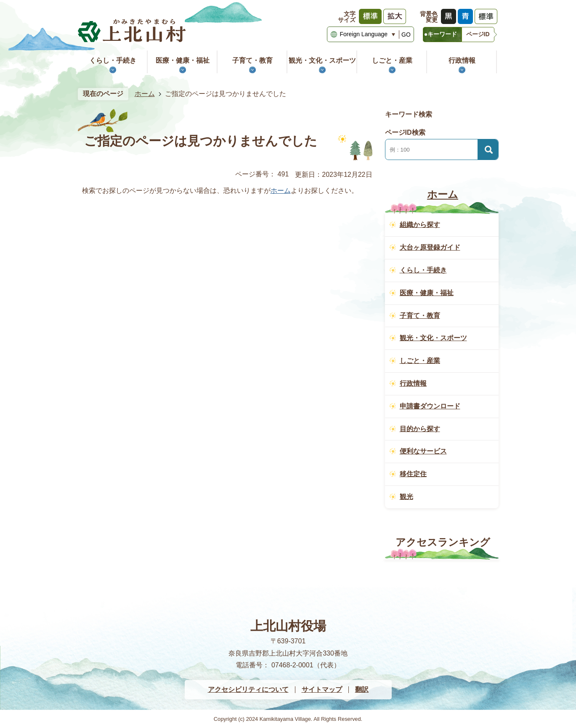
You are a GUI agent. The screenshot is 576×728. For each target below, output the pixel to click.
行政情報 (462, 60)
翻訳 (362, 689)
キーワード (442, 34)
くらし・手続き (113, 60)
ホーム (145, 94)
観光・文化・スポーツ (322, 60)
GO (406, 35)
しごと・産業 (392, 60)
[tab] (442, 35)
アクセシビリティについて (248, 689)
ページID (478, 34)
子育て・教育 (252, 60)
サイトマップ (322, 689)
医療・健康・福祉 (183, 60)
